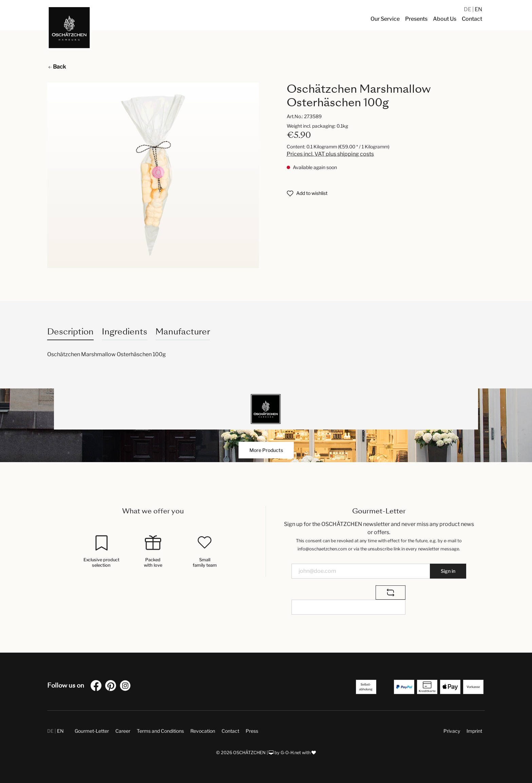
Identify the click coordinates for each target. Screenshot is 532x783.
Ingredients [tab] (125, 332)
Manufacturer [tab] (183, 332)
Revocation (203, 731)
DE (468, 9)
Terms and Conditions (160, 731)
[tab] (70, 332)
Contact (230, 731)
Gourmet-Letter (92, 731)
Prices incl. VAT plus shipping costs (330, 154)
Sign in (448, 571)
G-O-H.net (291, 753)
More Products (266, 450)
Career (123, 731)
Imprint (474, 731)
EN (478, 9)
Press (252, 731)
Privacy (452, 731)
